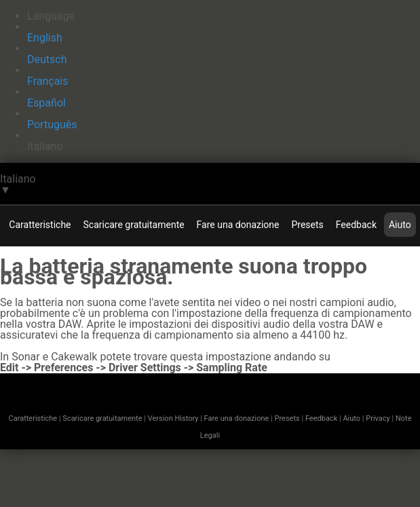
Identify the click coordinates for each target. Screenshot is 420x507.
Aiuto (400, 225)
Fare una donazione (238, 225)
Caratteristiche (40, 225)
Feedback (356, 225)
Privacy (378, 418)
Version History (173, 418)
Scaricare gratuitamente (134, 225)
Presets (307, 225)
